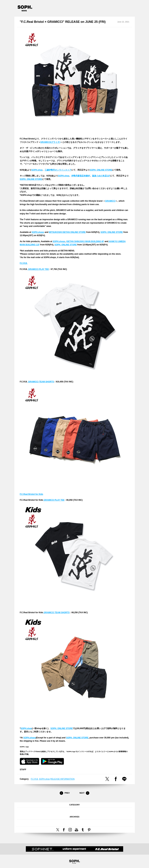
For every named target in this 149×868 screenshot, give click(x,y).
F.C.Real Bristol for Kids (32, 494)
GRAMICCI (110, 201)
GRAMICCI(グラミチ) (50, 142)
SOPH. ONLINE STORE (101, 170)
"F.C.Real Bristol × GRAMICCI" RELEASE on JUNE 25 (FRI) (63, 22)
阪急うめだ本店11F (101, 176)
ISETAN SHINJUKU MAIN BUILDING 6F (85, 241)
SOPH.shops (38, 232)
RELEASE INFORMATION (62, 779)
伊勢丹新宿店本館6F (81, 176)
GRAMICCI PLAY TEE (38, 269)
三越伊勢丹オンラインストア (58, 170)
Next (84, 793)
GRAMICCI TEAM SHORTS (41, 382)
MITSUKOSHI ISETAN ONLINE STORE (67, 232)
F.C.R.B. (24, 263)
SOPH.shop (37, 170)
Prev (65, 793)
